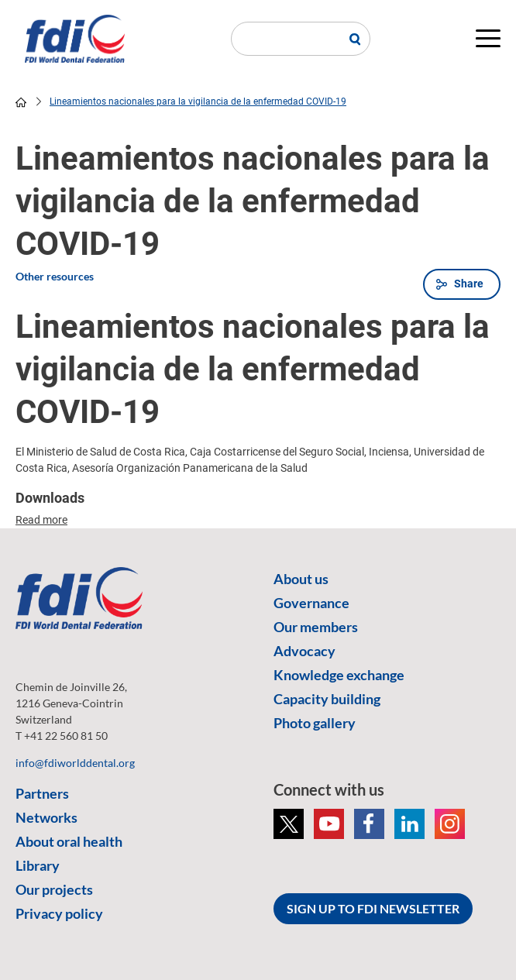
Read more (41, 520)
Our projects (54, 889)
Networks (46, 817)
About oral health (69, 841)
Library (38, 865)
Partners (42, 793)
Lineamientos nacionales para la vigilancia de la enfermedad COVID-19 (198, 101)
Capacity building (327, 699)
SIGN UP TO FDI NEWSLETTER (373, 908)
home (21, 102)
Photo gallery (315, 723)
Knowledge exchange (339, 675)
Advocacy (304, 651)
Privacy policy (59, 913)
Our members (316, 627)
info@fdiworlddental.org (75, 763)
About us (301, 579)
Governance (311, 603)
